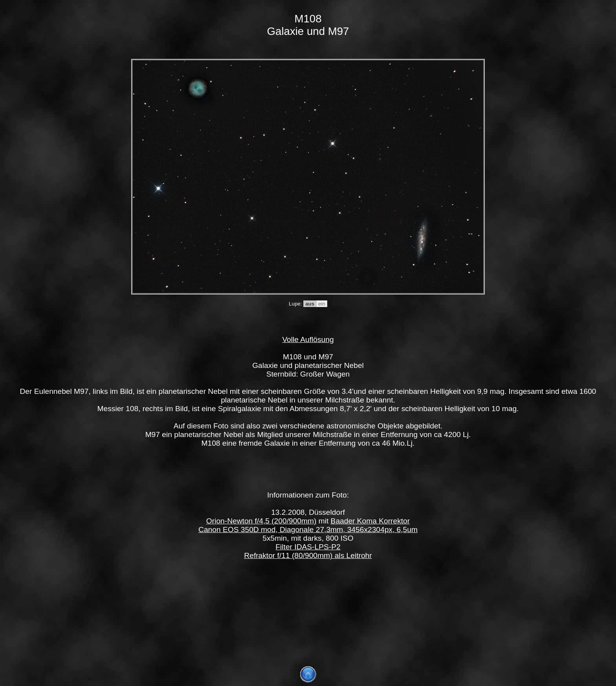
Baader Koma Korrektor (370, 521)
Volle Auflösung (308, 339)
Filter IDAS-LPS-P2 (308, 547)
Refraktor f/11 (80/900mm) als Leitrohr (308, 555)
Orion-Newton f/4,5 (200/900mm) (261, 521)
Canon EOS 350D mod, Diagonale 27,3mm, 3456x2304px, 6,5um (308, 530)
